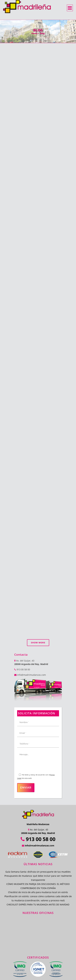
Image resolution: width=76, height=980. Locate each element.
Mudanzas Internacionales (47, 962)
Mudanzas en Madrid (24, 938)
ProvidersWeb (44, 976)
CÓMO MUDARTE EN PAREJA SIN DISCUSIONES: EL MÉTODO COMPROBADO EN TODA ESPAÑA (38, 839)
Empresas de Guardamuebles (30, 942)
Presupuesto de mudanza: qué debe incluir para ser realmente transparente (38, 831)
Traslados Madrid (51, 959)
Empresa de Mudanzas (50, 938)
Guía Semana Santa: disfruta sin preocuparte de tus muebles (38, 824)
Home (35, 33)
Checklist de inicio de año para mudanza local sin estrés (38, 845)
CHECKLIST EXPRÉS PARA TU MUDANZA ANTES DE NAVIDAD (38, 857)
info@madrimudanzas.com (31, 627)
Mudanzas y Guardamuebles (40, 952)
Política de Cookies (46, 973)
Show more (38, 595)
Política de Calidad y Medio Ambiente (30, 969)
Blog (42, 33)
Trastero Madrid (22, 962)
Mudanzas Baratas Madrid (25, 966)
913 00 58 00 (22, 622)
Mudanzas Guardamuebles (36, 949)
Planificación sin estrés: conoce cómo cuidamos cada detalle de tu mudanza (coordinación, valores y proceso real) (38, 851)
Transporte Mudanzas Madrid (46, 955)
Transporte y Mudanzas (26, 959)
